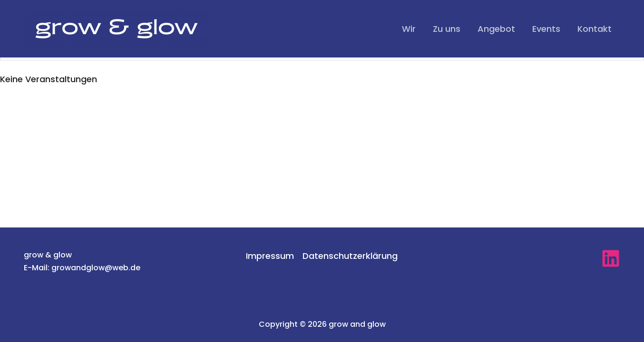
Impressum (270, 256)
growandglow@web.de (96, 268)
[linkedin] (611, 258)
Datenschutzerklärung (350, 256)
